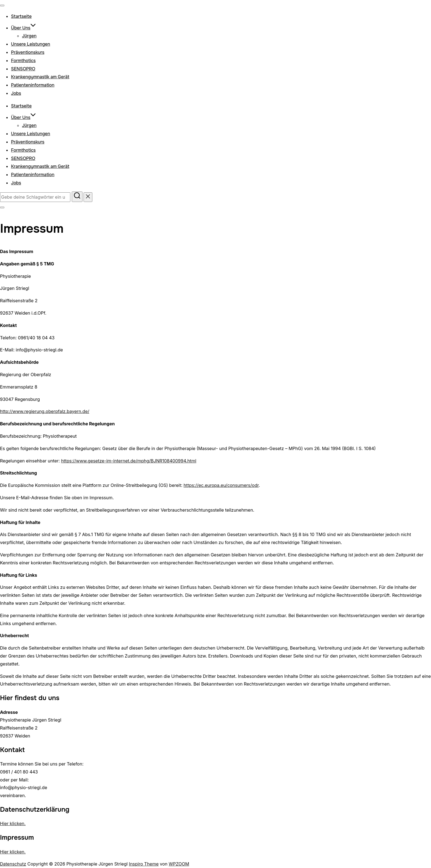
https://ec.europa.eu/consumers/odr (221, 485)
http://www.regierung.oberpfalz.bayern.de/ (45, 411)
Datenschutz (13, 864)
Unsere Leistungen (31, 44)
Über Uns (24, 28)
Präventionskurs (28, 52)
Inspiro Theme (144, 864)
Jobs (16, 93)
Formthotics (23, 61)
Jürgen (29, 36)
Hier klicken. (13, 823)
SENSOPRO (23, 69)
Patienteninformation (33, 85)
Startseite (21, 16)
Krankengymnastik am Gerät (40, 77)
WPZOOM (179, 864)
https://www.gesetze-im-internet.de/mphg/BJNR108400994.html (129, 461)
